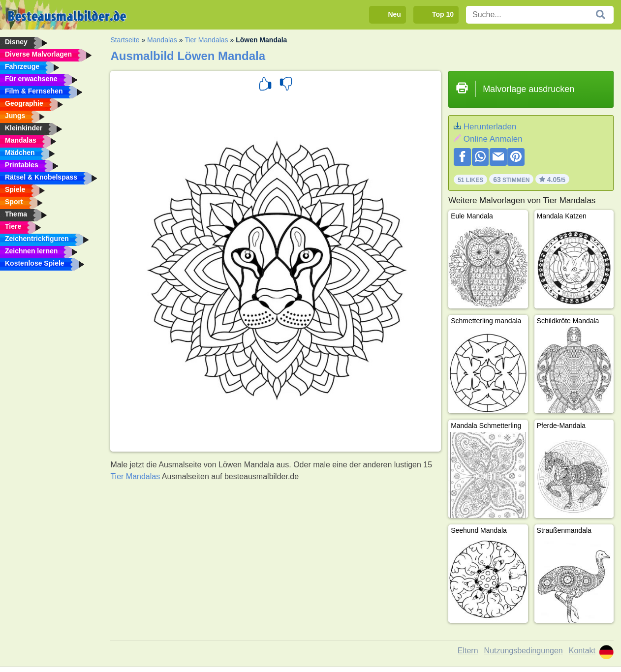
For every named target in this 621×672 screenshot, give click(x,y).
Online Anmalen (493, 139)
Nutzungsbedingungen (524, 651)
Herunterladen (490, 127)
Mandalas (162, 40)
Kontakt (582, 651)
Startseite (125, 40)
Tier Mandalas (206, 40)
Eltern (468, 651)
